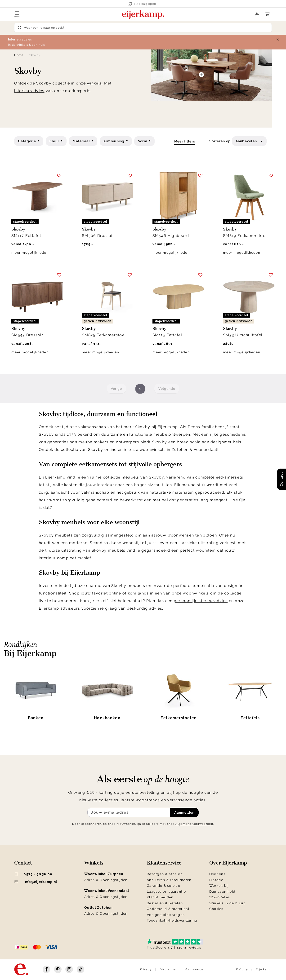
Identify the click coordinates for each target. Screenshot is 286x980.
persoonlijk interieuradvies (201, 601)
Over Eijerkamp (228, 863)
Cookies (216, 909)
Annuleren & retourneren (169, 880)
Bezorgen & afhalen (165, 874)
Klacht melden (160, 897)
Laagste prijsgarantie (166, 891)
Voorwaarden (195, 969)
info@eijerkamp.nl (36, 882)
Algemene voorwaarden (194, 824)
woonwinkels (153, 450)
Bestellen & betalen (165, 903)
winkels (94, 83)
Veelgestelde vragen (166, 915)
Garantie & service (163, 886)
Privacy (146, 969)
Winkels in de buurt (227, 903)
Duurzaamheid (222, 891)
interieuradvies (29, 91)
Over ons (217, 874)
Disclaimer (168, 969)
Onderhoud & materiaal (168, 909)
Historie (216, 880)
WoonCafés (220, 897)
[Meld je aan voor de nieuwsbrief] (129, 812)
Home (19, 55)
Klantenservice (164, 863)
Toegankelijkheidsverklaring (172, 920)
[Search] (143, 28)
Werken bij (219, 886)
